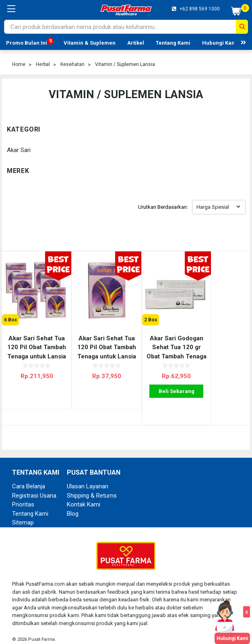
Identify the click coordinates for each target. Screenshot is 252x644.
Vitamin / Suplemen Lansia (125, 64)
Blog (73, 506)
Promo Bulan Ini (27, 43)
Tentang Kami (173, 43)
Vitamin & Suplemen (90, 43)
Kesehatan (72, 64)
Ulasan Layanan (88, 479)
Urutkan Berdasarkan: (163, 207)
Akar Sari (19, 150)
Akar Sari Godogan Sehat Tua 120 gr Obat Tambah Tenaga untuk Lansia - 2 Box (157, 340)
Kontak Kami (84, 497)
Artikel (136, 43)
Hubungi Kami (220, 43)
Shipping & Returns (92, 488)
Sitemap (23, 515)
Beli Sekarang (157, 384)
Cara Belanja (29, 479)
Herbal (43, 64)
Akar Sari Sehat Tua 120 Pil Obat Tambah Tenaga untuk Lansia (95, 340)
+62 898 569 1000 (199, 9)
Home (19, 64)
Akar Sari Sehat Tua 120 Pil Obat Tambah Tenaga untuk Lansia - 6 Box (33, 340)
